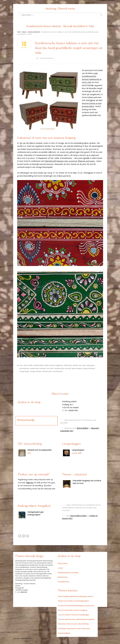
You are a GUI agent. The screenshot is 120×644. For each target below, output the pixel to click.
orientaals (42, 369)
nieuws (24, 32)
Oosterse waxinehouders (67, 619)
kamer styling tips (88, 365)
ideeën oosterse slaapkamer (54, 365)
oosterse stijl (34, 369)
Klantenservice (63, 577)
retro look (50, 369)
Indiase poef (73, 601)
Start (19, 32)
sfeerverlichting (83, 624)
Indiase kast (68, 365)
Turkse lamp (86, 629)
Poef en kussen (72, 624)
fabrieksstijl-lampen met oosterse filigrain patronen (70, 161)
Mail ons (30, 483)
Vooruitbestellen (64, 582)
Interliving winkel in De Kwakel (68, 573)
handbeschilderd (38, 365)
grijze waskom (88, 596)
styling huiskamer (89, 369)
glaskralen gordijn (77, 596)
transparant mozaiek (74, 629)
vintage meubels (35, 371)
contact (60, 568)
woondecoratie (47, 371)
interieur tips (77, 365)
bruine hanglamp (64, 596)
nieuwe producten (34, 32)
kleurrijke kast (24, 369)
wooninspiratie (57, 371)
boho (21, 365)
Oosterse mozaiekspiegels (80, 615)
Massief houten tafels (65, 610)
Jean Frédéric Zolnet (78, 516)
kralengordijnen (83, 601)
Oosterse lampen (64, 615)
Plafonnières (62, 624)
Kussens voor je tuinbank (67, 606)
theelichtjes (62, 629)
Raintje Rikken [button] (83, 428)
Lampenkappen (78, 450)
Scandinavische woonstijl (62, 369)
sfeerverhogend (77, 369)
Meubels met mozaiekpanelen (40, 450)
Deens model (28, 365)
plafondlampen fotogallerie (85, 619)
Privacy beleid (62, 563)
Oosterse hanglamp (80, 610)
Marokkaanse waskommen (85, 606)
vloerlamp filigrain (64, 633)
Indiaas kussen (63, 601)
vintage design (24, 371)
